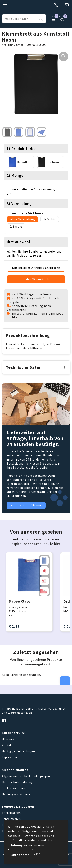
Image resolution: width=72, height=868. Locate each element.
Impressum (9, 757)
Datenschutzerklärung (17, 782)
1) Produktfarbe (21, 148)
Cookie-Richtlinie (14, 788)
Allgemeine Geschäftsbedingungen (26, 776)
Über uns (8, 739)
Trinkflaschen (11, 813)
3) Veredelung (19, 203)
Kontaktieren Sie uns (26, 505)
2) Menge (15, 175)
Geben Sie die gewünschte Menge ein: (32, 191)
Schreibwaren (11, 819)
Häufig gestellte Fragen (18, 751)
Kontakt (7, 745)
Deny (37, 854)
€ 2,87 (14, 626)
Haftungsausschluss (16, 794)
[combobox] (20, 19)
